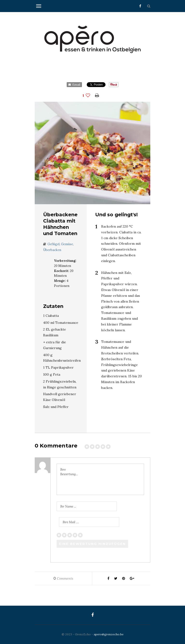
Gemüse (67, 244)
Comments (63, 578)
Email (74, 85)
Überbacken (52, 250)
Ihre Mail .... (71, 522)
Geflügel (53, 244)
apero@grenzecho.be (109, 634)
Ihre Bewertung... (69, 472)
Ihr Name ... (68, 506)
